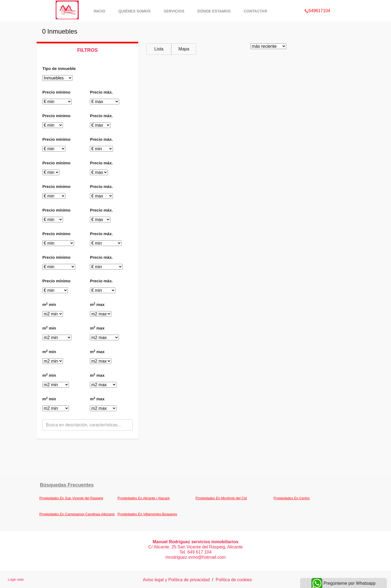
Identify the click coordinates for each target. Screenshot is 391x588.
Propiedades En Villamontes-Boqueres (147, 514)
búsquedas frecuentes (67, 485)
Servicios (174, 11)
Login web (16, 579)
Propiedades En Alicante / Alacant (144, 498)
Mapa (184, 49)
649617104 (317, 4)
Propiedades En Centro (292, 498)
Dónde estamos (214, 11)
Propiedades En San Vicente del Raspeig (71, 498)
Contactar (255, 11)
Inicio (100, 11)
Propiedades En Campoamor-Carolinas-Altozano (77, 514)
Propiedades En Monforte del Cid (221, 498)
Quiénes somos (135, 11)
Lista (159, 49)
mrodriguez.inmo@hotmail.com (195, 557)
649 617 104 (199, 552)
